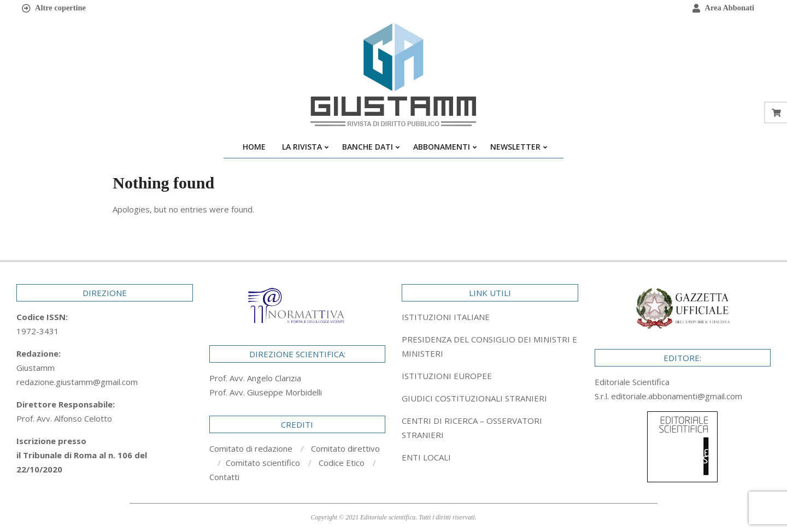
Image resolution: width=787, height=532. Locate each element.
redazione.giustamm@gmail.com (77, 382)
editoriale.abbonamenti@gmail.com (677, 396)
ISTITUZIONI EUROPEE (447, 376)
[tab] (490, 346)
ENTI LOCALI (426, 457)
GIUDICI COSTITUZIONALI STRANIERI (474, 398)
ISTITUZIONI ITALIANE (446, 317)
